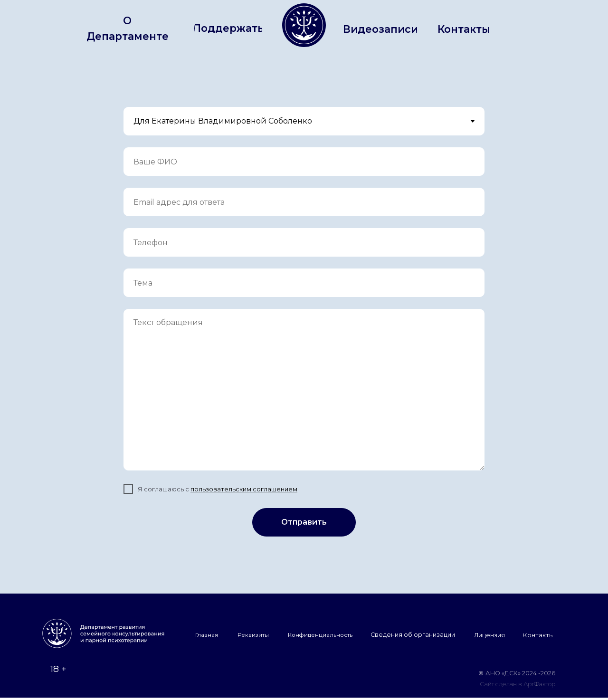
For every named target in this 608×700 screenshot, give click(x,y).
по (195, 489)
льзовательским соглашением (248, 489)
